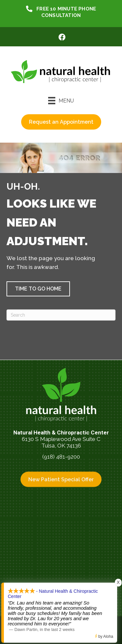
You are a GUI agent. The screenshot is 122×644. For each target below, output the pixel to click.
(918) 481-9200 (61, 457)
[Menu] (61, 101)
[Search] (61, 315)
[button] (38, 289)
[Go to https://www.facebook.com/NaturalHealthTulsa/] (62, 38)
